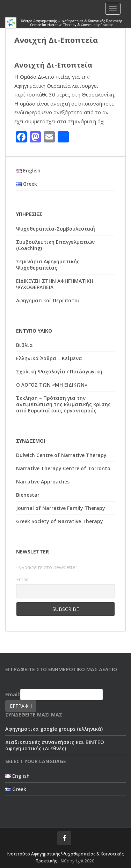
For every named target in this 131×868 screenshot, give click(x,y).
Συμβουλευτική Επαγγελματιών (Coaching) (55, 245)
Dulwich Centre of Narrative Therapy (61, 455)
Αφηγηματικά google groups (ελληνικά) (54, 729)
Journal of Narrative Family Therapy (61, 508)
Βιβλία (24, 345)
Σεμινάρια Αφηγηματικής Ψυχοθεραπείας (48, 265)
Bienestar (28, 495)
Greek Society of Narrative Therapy (60, 521)
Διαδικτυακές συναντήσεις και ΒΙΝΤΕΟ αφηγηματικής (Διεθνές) (55, 745)
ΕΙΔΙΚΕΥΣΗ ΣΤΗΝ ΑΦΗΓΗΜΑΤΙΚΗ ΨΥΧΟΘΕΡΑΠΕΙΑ (55, 284)
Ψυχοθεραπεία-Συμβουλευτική (56, 229)
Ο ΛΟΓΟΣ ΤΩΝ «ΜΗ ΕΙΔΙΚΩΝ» (52, 385)
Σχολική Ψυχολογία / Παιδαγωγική (59, 371)
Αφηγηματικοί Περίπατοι (48, 300)
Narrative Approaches (43, 482)
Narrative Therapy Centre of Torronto (63, 468)
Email (22, 579)
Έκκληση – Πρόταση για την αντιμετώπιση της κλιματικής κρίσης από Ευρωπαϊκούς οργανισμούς (63, 404)
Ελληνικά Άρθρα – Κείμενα (49, 358)
